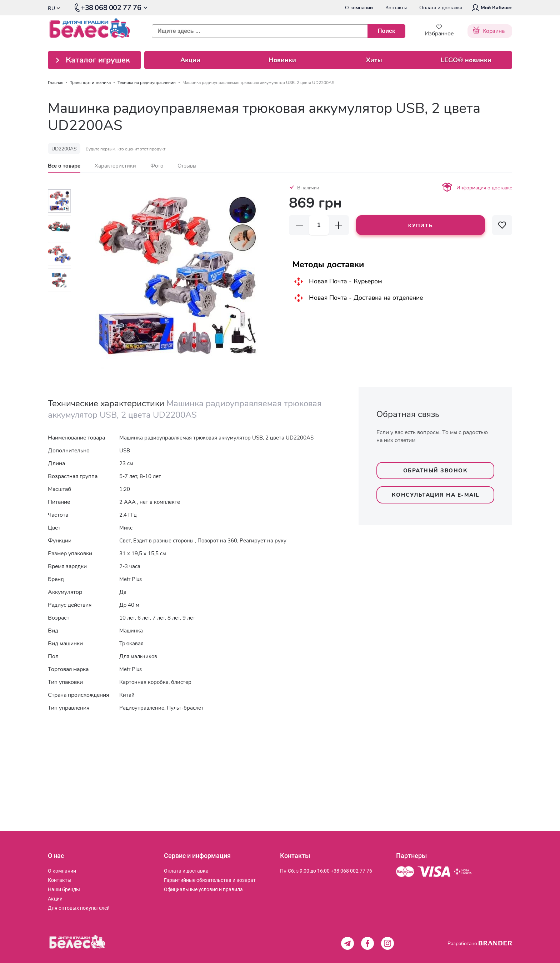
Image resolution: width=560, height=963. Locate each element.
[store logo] (95, 31)
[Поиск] (386, 31)
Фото (157, 166)
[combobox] (276, 31)
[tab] (64, 166)
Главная (56, 83)
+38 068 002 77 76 (351, 871)
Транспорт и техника (90, 83)
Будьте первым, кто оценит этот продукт (126, 149)
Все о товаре (64, 166)
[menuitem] (62, 871)
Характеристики (115, 166)
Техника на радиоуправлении (147, 83)
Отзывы (187, 166)
